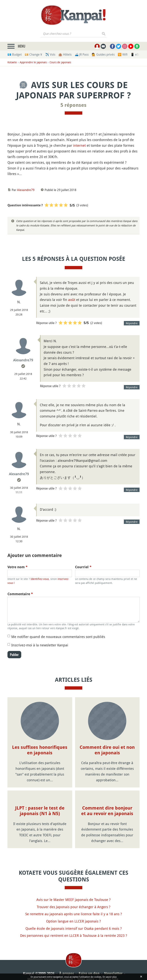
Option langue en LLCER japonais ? (73, 921)
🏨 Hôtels (65, 54)
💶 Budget (15, 54)
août (72, 300)
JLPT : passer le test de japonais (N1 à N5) (40, 811)
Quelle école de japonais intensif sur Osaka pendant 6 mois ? (74, 928)
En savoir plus (110, 977)
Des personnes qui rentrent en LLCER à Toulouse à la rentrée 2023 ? (74, 935)
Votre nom (18, 567)
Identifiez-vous (40, 579)
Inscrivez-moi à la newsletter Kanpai (40, 645)
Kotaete (12, 62)
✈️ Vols (50, 54)
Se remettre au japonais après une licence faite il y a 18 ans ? (74, 914)
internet (79, 145)
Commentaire (20, 594)
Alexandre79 (26, 190)
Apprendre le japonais (33, 62)
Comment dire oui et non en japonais (107, 750)
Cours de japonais (60, 62)
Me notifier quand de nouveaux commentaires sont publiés (58, 637)
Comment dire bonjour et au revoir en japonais (107, 811)
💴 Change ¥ (33, 54)
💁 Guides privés (103, 54)
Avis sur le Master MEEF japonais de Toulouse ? (73, 900)
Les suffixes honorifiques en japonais (40, 750)
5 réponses (73, 105)
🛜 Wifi (123, 54)
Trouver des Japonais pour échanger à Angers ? (74, 907)
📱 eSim (136, 54)
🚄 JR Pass (82, 54)
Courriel (83, 567)
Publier (14, 655)
